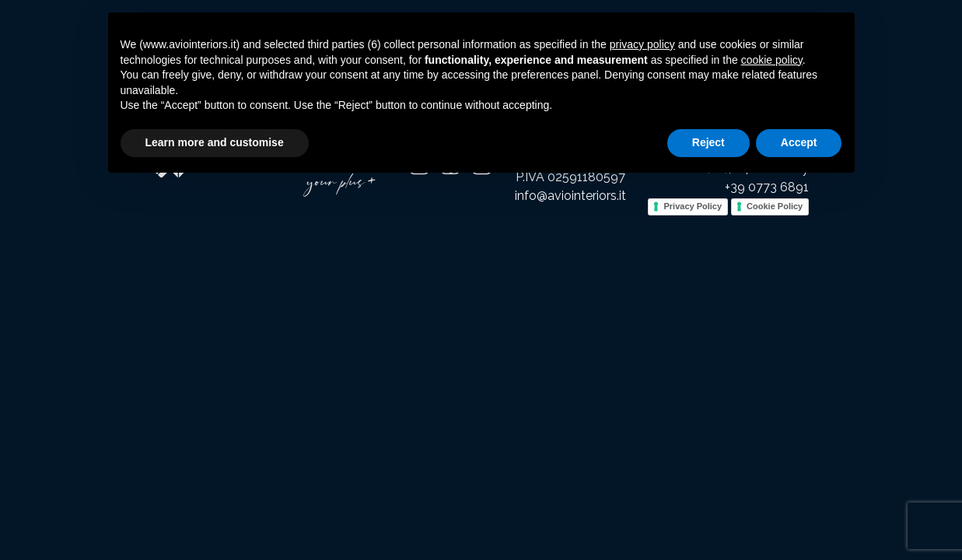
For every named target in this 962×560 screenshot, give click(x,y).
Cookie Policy (775, 206)
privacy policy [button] (642, 44)
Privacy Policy (693, 206)
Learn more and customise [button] (215, 142)
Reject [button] (708, 142)
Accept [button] (799, 142)
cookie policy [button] (772, 60)
